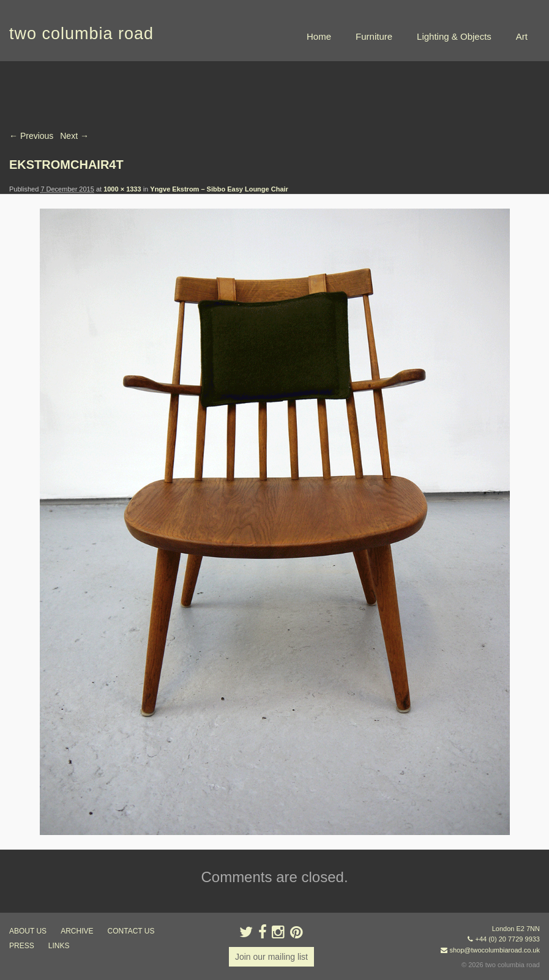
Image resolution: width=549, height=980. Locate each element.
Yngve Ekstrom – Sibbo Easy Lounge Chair (219, 189)
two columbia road (81, 34)
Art (522, 36)
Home (319, 36)
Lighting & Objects (454, 36)
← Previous (31, 136)
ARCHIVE (77, 931)
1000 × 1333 (122, 189)
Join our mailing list (271, 957)
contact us (131, 931)
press (22, 946)
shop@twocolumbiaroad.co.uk (495, 950)
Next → (74, 136)
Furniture (374, 36)
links (59, 946)
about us (28, 931)
